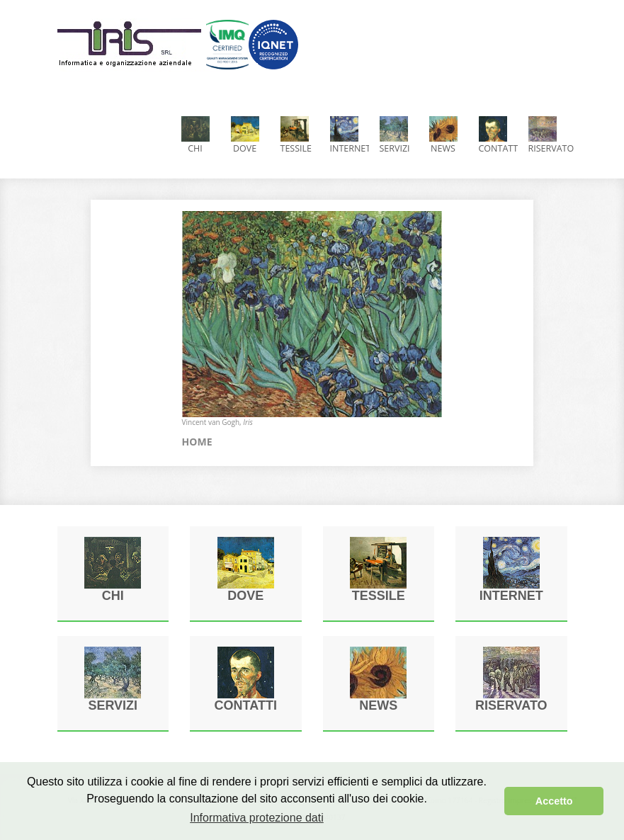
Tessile (296, 135)
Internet (350, 135)
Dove (245, 135)
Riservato (548, 135)
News (443, 135)
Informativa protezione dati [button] (257, 818)
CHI (195, 135)
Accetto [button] (554, 801)
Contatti (498, 135)
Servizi (395, 135)
